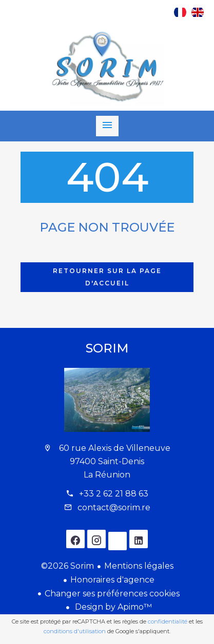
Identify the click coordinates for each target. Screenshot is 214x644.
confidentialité (168, 621)
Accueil (107, 67)
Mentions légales (139, 566)
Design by (112, 607)
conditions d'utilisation (75, 631)
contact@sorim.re (114, 507)
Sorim (107, 348)
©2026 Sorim (67, 566)
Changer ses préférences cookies (112, 594)
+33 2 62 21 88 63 (114, 494)
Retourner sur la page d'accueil (107, 277)
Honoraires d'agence (112, 580)
